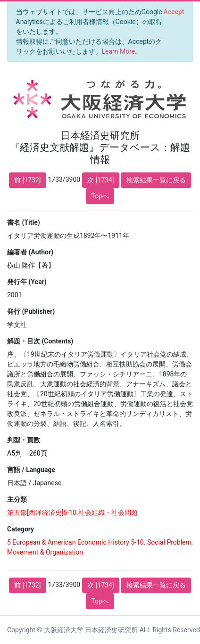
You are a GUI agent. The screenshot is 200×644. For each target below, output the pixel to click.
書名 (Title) (24, 222)
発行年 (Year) (27, 282)
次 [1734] (100, 180)
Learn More (119, 51)
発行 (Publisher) (31, 311)
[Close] (174, 12)
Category (21, 529)
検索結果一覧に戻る (156, 180)
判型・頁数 (24, 440)
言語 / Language (31, 470)
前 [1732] (27, 180)
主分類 (17, 499)
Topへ (100, 196)
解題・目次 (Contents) (40, 341)
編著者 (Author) (30, 252)
